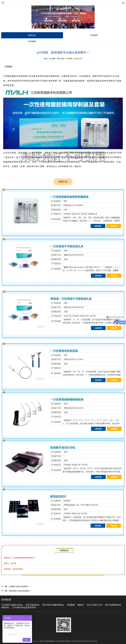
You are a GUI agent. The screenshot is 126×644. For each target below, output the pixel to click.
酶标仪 (81, 605)
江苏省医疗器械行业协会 (12, 605)
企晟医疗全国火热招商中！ (19, 586)
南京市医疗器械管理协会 (53, 605)
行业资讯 (94, 35)
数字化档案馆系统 (113, 605)
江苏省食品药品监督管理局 (24, 607)
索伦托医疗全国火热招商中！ (20, 591)
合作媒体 (32, 41)
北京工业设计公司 (95, 605)
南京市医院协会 (33, 605)
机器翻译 (71, 605)
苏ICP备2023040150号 (89, 641)
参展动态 (32, 35)
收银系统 (5, 607)
